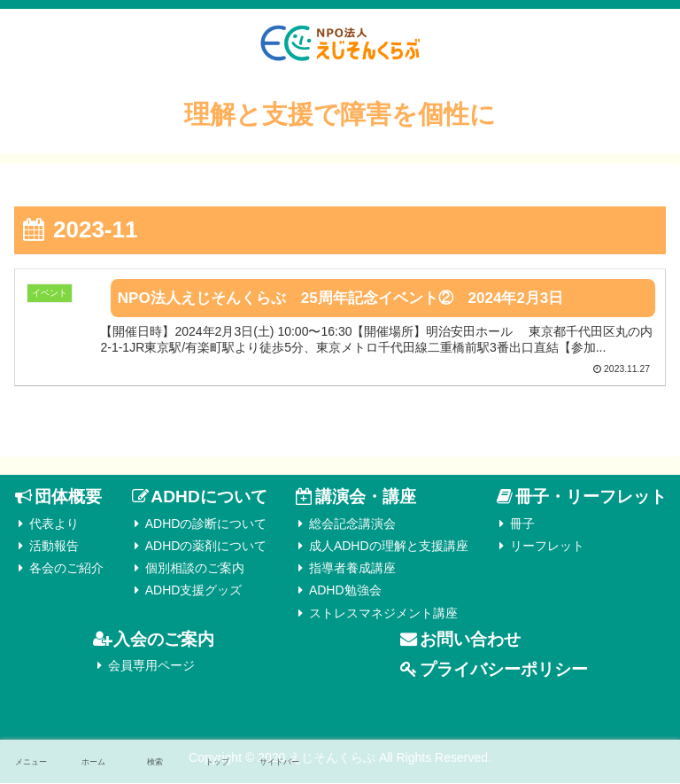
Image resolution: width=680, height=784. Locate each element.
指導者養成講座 (352, 570)
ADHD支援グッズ (194, 592)
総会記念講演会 (352, 524)
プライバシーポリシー (504, 671)
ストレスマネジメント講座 (383, 614)
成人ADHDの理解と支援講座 (389, 547)
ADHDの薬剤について (206, 547)
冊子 (522, 524)
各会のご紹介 (66, 570)
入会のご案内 (164, 640)
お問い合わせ (470, 640)
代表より (54, 524)
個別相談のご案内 (195, 570)
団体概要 (68, 498)
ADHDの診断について (206, 524)
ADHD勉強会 (345, 592)
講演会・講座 (366, 498)
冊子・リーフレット (591, 498)
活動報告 (54, 547)
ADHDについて (209, 498)
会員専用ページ (151, 667)
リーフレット (547, 547)
